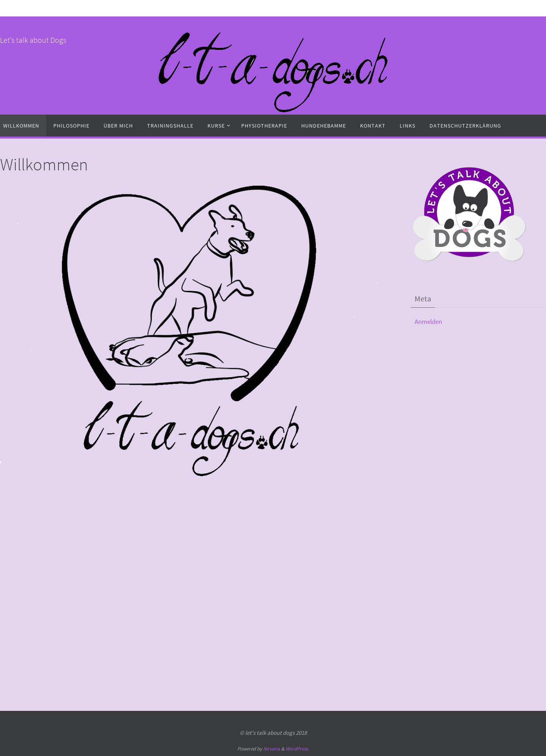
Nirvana (272, 749)
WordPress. (297, 749)
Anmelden (428, 321)
